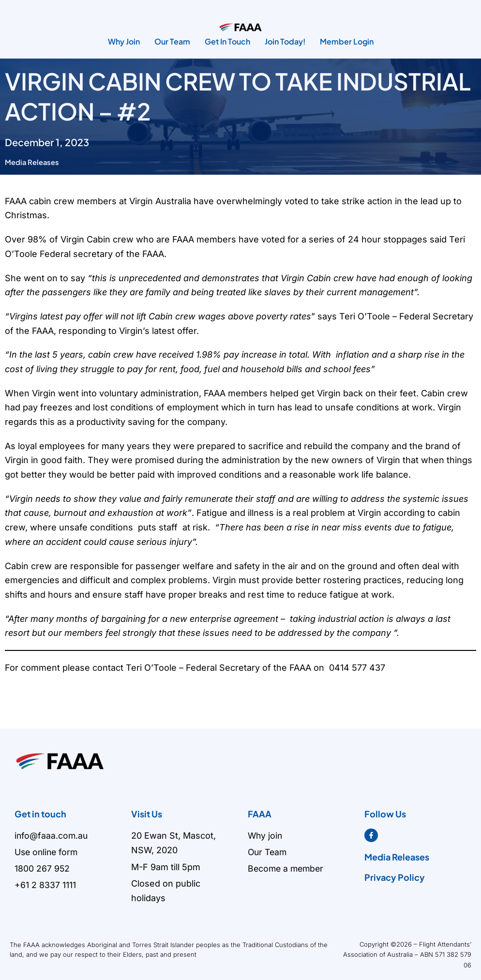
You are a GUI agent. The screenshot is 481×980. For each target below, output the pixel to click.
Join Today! (285, 41)
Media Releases (32, 162)
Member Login (347, 41)
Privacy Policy (395, 877)
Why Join (124, 41)
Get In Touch (227, 41)
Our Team (172, 41)
